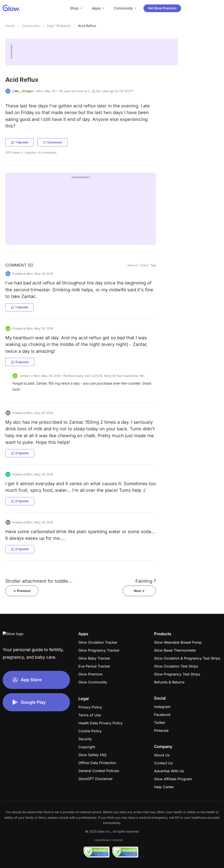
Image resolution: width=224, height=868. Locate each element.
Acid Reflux (87, 26)
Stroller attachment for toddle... (39, 581)
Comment (52, 142)
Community (31, 26)
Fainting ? (146, 581)
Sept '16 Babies (59, 26)
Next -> (139, 591)
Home (10, 26)
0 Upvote (20, 362)
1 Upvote (19, 142)
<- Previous (22, 591)
